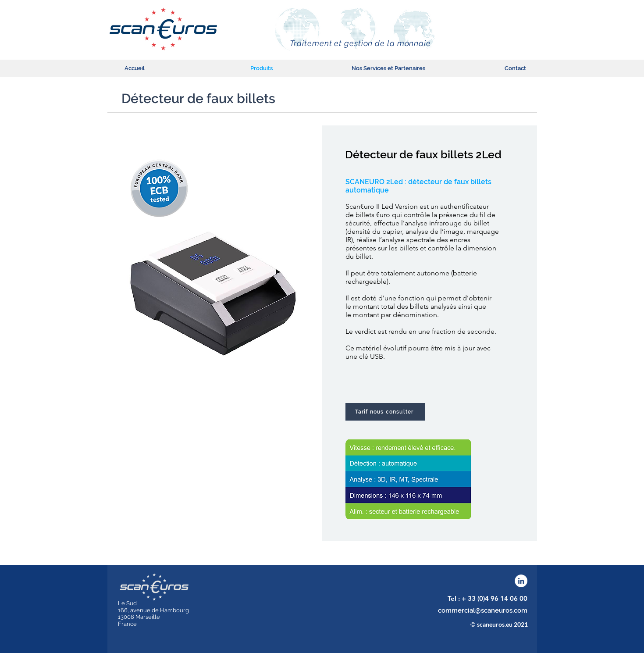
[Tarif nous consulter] (385, 412)
